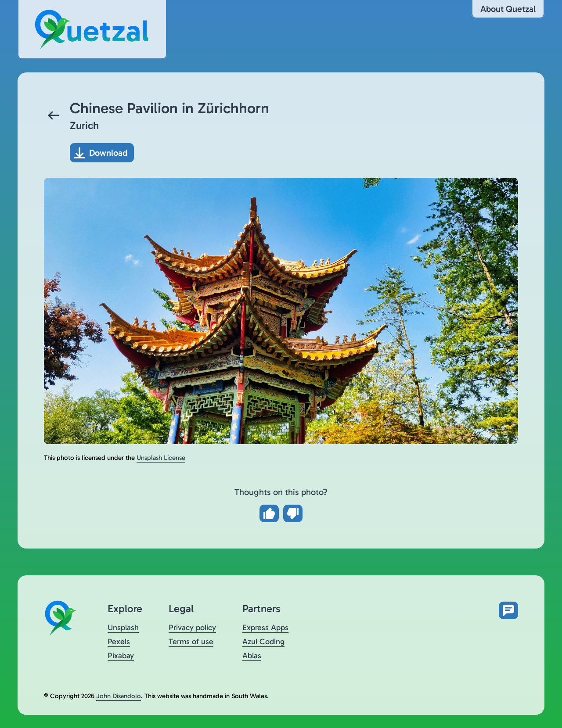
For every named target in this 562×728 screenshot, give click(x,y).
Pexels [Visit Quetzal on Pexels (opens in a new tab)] (119, 642)
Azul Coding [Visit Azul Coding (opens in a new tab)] (263, 642)
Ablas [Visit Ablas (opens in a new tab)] (252, 656)
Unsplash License (161, 458)
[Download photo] (102, 153)
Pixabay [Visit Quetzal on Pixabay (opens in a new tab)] (121, 656)
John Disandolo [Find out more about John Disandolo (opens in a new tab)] (119, 696)
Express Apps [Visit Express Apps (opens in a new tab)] (265, 628)
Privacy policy (192, 628)
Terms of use (191, 642)
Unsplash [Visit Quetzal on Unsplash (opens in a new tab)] (123, 628)
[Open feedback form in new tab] (508, 610)
